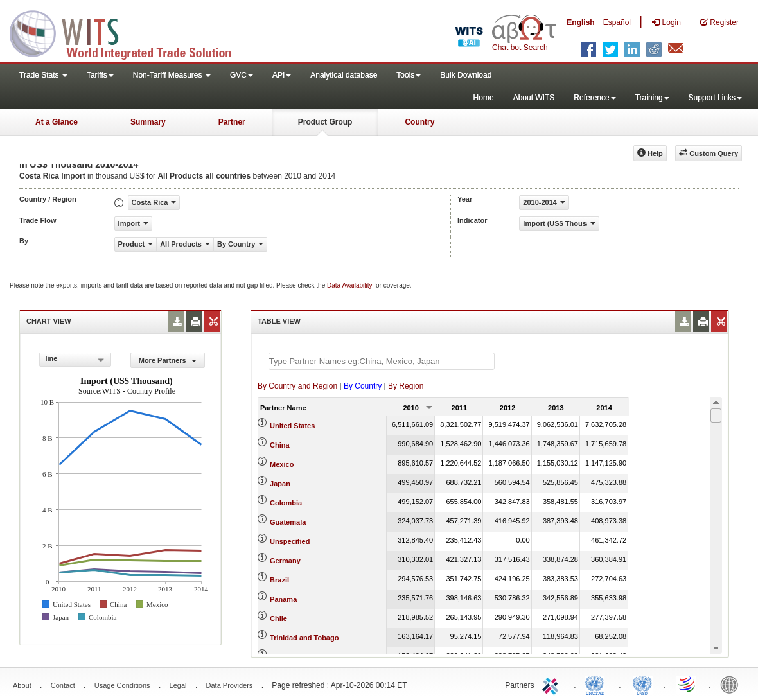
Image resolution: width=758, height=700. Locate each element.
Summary (148, 122)
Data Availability (350, 285)
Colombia (286, 503)
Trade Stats (43, 75)
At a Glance (57, 122)
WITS (128, 32)
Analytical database (344, 75)
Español (617, 22)
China (280, 445)
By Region (406, 386)
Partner (232, 122)
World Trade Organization (687, 684)
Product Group (325, 122)
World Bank (732, 684)
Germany (285, 561)
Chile (278, 618)
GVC (242, 75)
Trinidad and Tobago (304, 638)
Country (419, 122)
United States (292, 426)
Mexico (282, 464)
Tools (409, 75)
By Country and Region (297, 386)
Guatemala (288, 522)
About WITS (534, 98)
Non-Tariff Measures (172, 75)
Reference (595, 98)
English (580, 22)
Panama (283, 599)
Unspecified (290, 541)
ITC (552, 684)
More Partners (168, 360)
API (282, 75)
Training (652, 98)
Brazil (279, 580)
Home (484, 98)
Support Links (715, 98)
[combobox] (75, 360)
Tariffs (100, 75)
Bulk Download (466, 75)
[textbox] (382, 361)
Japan (280, 484)
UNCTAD (597, 684)
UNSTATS (642, 684)
